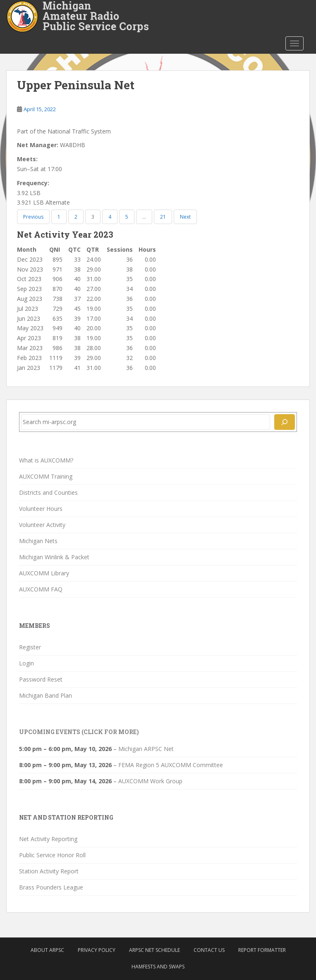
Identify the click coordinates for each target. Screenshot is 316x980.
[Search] (285, 422)
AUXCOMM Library (44, 573)
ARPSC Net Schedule (154, 950)
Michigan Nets (38, 541)
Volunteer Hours (41, 509)
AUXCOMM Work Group (150, 781)
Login (26, 663)
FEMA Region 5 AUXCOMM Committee (171, 765)
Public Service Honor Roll (52, 855)
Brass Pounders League (51, 887)
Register (30, 647)
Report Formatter (262, 950)
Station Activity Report (49, 871)
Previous (33, 217)
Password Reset (41, 679)
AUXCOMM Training (46, 476)
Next (185, 217)
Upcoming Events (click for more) (79, 732)
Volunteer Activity (42, 525)
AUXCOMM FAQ (41, 589)
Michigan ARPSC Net (146, 749)
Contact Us (209, 950)
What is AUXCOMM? (46, 460)
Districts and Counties (48, 492)
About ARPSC (47, 950)
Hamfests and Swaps (158, 967)
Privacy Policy (97, 950)
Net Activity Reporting (48, 839)
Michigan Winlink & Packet (54, 557)
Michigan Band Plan (45, 695)
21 (163, 217)
